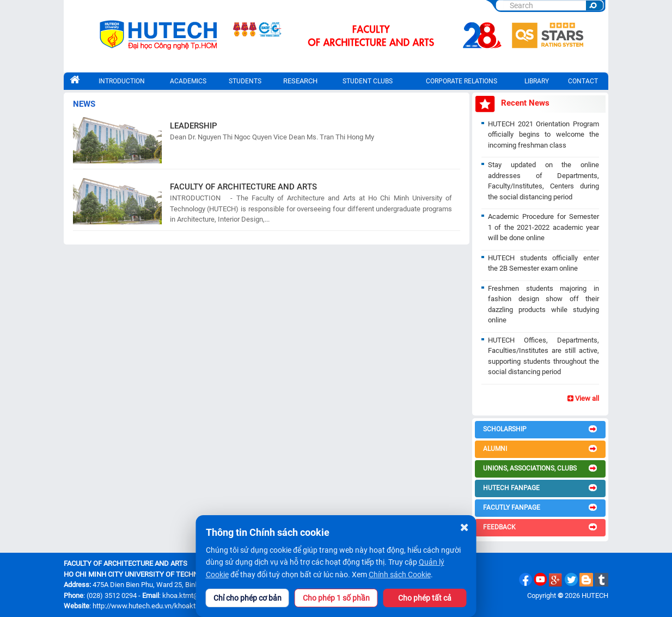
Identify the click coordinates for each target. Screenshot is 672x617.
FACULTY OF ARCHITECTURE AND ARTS (243, 187)
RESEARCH (300, 81)
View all (583, 398)
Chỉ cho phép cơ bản (248, 598)
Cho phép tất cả (425, 598)
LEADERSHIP (194, 126)
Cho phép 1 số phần (336, 598)
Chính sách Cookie (400, 575)
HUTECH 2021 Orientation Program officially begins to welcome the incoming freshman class (543, 135)
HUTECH (595, 595)
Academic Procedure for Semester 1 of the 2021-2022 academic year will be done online (543, 227)
